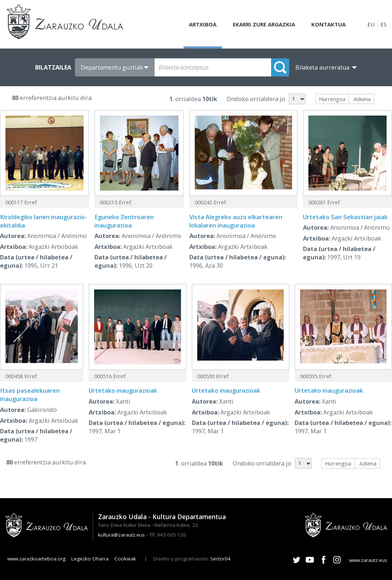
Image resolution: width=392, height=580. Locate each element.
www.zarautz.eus (368, 560)
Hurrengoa (332, 99)
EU (371, 24)
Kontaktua (328, 24)
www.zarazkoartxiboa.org (36, 559)
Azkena (362, 99)
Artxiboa (203, 24)
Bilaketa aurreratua (322, 67)
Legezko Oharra (90, 559)
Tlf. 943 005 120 (168, 535)
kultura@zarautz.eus (121, 535)
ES (383, 24)
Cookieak (125, 559)
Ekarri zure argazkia (264, 24)
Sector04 (220, 559)
